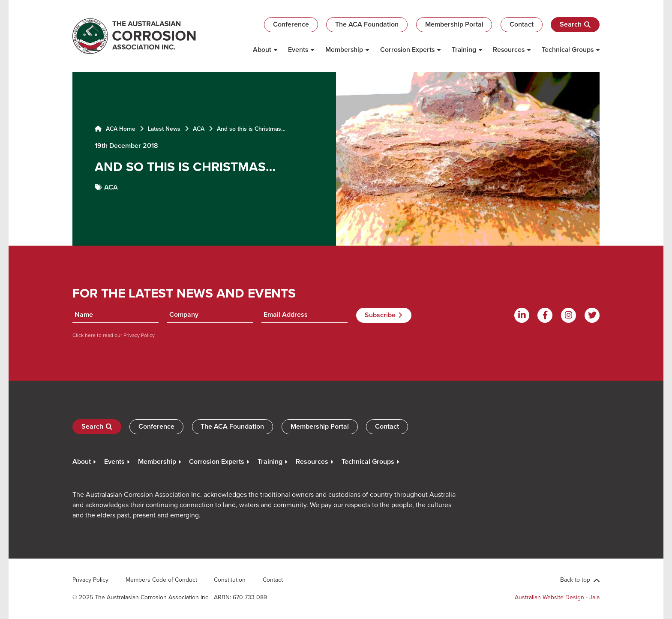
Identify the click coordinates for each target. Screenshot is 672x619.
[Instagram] (568, 315)
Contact (522, 24)
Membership (344, 50)
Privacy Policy (138, 335)
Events (298, 50)
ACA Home (115, 129)
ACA (199, 129)
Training (464, 50)
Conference (291, 24)
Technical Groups (568, 50)
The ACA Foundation (367, 24)
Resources (509, 50)
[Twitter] (592, 315)
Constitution (230, 580)
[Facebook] (545, 315)
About (262, 50)
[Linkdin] (522, 315)
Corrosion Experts (407, 50)
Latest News (164, 129)
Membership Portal (454, 24)
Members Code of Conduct (161, 580)
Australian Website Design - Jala (557, 597)
